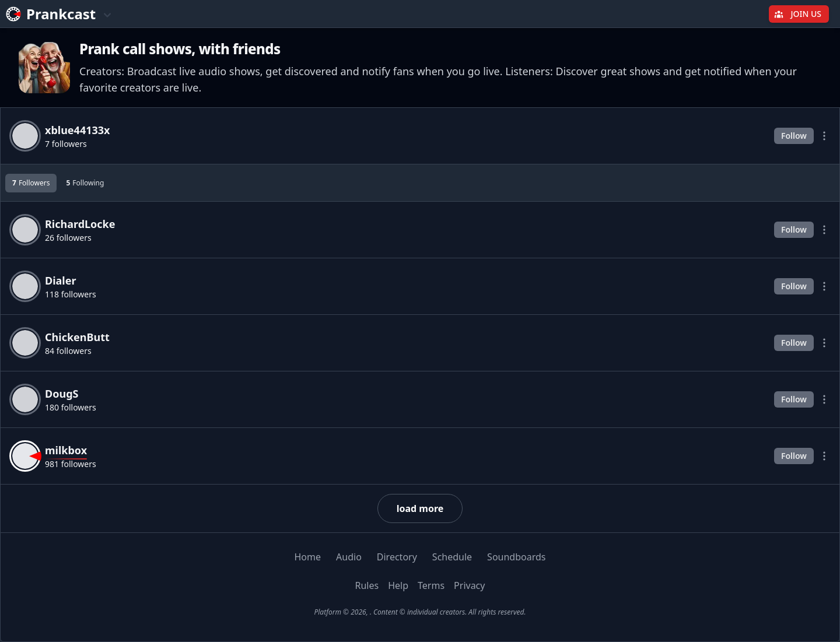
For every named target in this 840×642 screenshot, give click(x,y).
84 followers (68, 351)
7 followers (66, 144)
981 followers (71, 464)
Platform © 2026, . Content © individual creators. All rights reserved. (420, 612)
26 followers (68, 238)
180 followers (71, 407)
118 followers (71, 294)
